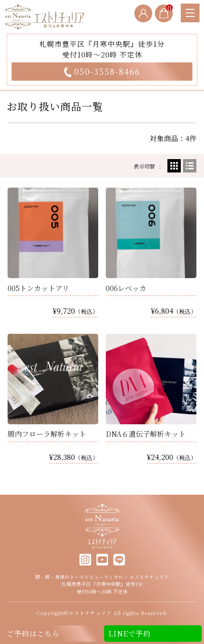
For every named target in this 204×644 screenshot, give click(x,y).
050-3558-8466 (102, 71)
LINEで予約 (130, 634)
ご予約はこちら (33, 634)
